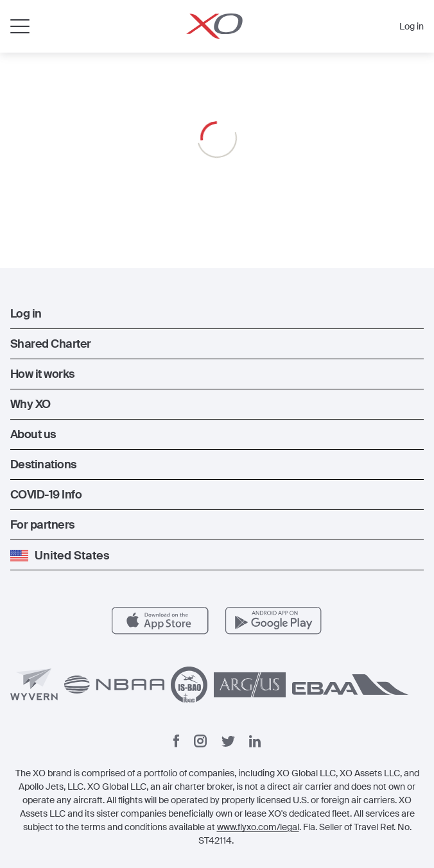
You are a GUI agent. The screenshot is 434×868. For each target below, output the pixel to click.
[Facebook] (177, 741)
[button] (217, 314)
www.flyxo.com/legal (258, 827)
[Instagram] (200, 741)
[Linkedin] (255, 741)
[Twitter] (228, 741)
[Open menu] (20, 26)
